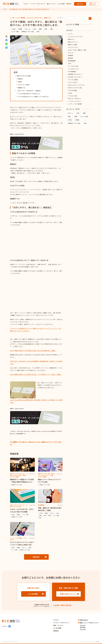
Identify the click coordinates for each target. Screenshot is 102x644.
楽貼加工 (20, 79)
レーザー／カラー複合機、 (18, 18)
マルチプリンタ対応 (24, 85)
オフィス (28, 29)
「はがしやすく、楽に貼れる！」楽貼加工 (29, 91)
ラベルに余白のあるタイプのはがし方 (29, 94)
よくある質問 (61, 4)
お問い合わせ (80, 4)
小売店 (14, 29)
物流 (46, 29)
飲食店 (21, 29)
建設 (40, 29)
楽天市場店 (83, 627)
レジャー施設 (15, 32)
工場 (35, 29)
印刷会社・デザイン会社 (28, 32)
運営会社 (69, 4)
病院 (52, 29)
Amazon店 (83, 629)
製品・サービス (51, 4)
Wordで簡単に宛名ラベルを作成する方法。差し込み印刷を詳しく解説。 (33, 351)
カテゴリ (26, 4)
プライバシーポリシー (86, 642)
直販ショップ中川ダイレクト (93, 4)
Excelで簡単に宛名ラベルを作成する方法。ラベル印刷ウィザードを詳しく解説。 (36, 374)
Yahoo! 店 (83, 625)
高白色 (20, 82)
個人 (38, 32)
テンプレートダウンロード (38, 4)
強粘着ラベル (22, 88)
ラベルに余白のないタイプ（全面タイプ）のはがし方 (33, 97)
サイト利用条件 (96, 642)
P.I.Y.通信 (4, 9)
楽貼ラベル (48, 18)
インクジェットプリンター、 (35, 18)
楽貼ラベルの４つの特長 (24, 76)
